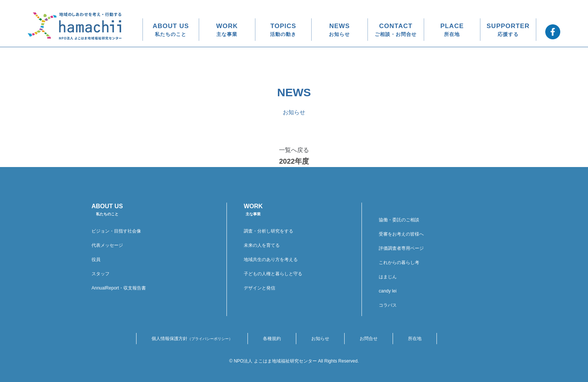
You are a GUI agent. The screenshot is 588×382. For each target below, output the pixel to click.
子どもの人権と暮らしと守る (273, 274)
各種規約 (272, 339)
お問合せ (369, 339)
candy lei (388, 291)
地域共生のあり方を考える (271, 260)
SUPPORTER (508, 30)
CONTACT (396, 30)
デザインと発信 (259, 288)
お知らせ (320, 339)
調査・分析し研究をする (268, 231)
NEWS (339, 30)
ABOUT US (171, 30)
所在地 (415, 339)
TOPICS (283, 30)
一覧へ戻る (294, 150)
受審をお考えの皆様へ (401, 234)
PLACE (452, 30)
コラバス (388, 305)
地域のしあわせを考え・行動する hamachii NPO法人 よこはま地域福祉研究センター (75, 26)
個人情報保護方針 (192, 339)
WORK (227, 30)
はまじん (388, 277)
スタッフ (100, 274)
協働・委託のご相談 (399, 220)
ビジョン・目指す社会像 (116, 231)
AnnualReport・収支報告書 (119, 288)
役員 (96, 260)
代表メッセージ (107, 245)
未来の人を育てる (262, 245)
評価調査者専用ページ (401, 248)
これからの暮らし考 (399, 263)
